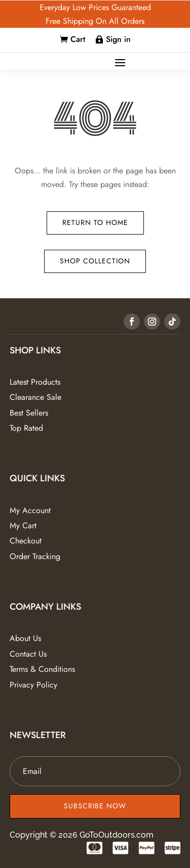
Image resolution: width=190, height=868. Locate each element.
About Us (25, 638)
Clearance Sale (35, 397)
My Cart (23, 526)
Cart (78, 39)
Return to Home (95, 222)
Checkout (26, 541)
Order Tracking (35, 556)
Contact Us (28, 654)
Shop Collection (95, 261)
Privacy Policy (33, 685)
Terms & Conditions (42, 669)
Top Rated (26, 428)
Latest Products (35, 382)
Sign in (118, 39)
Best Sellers (29, 413)
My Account (30, 510)
